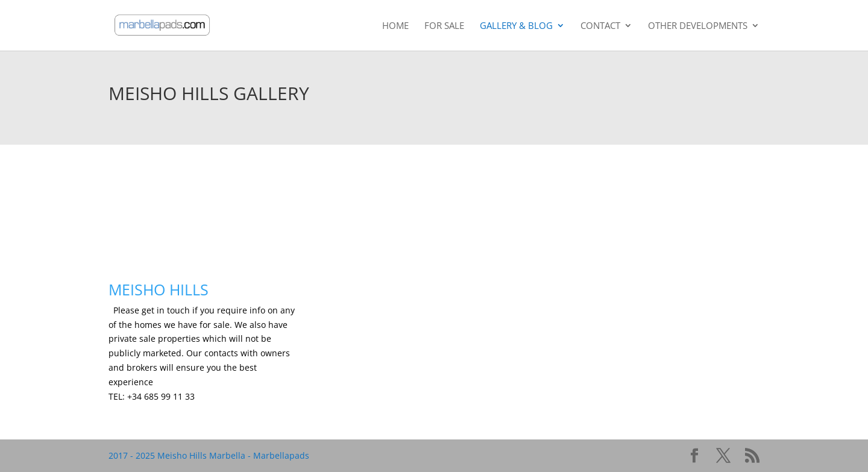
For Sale (444, 26)
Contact (600, 26)
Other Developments (698, 26)
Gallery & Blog (516, 26)
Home (395, 26)
